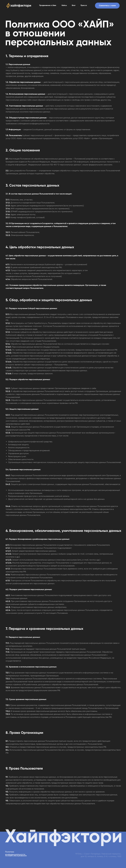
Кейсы (64, 5)
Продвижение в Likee (48, 5)
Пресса (84, 5)
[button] (107, 6)
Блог (74, 5)
